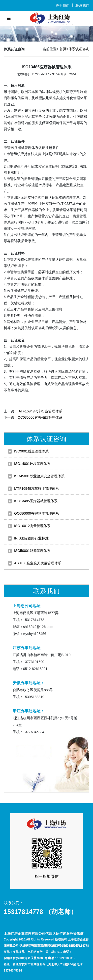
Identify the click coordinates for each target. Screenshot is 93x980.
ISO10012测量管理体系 (32, 526)
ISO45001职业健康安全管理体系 (39, 476)
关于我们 (62, 5)
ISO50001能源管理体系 (32, 551)
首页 (63, 49)
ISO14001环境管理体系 (32, 464)
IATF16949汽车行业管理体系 (40, 411)
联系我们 (82, 5)
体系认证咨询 (79, 49)
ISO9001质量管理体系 (31, 451)
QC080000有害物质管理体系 (40, 417)
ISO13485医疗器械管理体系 (36, 501)
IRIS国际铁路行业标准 (31, 538)
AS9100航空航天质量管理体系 (38, 563)
